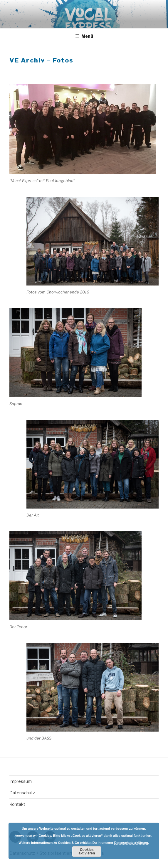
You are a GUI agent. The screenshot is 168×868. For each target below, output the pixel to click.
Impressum (21, 781)
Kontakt (17, 804)
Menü (84, 36)
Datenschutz (22, 793)
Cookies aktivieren (87, 852)
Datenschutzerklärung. (132, 843)
